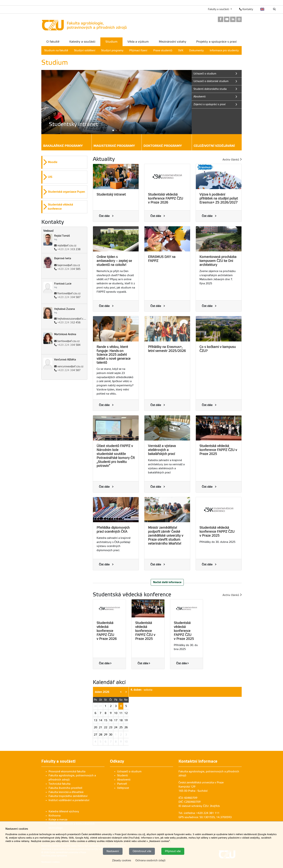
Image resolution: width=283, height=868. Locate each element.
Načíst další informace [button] (167, 582)
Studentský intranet (111, 194)
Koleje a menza (58, 820)
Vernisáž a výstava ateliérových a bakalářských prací (162, 450)
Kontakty (246, 9)
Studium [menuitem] (111, 42)
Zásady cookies (122, 860)
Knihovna (55, 816)
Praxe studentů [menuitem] (163, 50)
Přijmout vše (173, 851)
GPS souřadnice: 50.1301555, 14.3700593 (205, 817)
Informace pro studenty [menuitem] (224, 50)
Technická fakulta (59, 784)
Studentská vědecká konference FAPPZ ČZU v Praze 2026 (166, 198)
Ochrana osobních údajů (150, 860)
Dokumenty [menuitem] (196, 50)
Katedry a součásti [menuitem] (82, 42)
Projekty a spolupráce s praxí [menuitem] (216, 42)
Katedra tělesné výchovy (64, 811)
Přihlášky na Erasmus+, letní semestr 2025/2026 (167, 349)
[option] (64, 162)
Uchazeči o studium (129, 771)
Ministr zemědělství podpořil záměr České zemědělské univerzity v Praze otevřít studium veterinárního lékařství (166, 536)
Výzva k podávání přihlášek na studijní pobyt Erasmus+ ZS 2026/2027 (219, 198)
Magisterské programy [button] (114, 146)
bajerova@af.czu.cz (69, 265)
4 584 (69, 345)
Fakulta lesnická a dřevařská (66, 792)
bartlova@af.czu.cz (68, 341)
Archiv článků (232, 159)
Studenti (123, 775)
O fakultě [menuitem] (53, 42)
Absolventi (124, 780)
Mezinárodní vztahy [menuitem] (173, 42)
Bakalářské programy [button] (63, 146)
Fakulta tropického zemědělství (68, 796)
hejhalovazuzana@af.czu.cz (73, 319)
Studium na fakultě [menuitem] (56, 50)
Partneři (122, 784)
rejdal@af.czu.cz (67, 246)
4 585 (69, 269)
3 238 (69, 249)
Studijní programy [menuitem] (112, 50)
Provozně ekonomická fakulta (67, 771)
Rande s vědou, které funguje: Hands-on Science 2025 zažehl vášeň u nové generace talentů (114, 355)
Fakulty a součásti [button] (219, 9)
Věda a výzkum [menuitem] (138, 42)
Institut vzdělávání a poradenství (69, 800)
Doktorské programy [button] (163, 146)
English (262, 9)
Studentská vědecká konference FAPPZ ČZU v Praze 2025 (218, 450)
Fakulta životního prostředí (65, 788)
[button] (117, 130)
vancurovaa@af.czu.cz (70, 366)
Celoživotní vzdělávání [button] (214, 146)
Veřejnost (123, 788)
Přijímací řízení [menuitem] (138, 50)
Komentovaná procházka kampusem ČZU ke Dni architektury (218, 261)
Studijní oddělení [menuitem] (85, 50)
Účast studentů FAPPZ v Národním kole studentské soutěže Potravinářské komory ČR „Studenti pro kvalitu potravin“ (116, 456)
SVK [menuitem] (181, 50)
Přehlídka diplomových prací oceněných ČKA (113, 530)
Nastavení (113, 851)
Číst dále (104, 216)
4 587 (69, 297)
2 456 (69, 323)
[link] (221, 20)
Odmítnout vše (142, 851)
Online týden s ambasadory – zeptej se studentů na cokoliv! (114, 261)
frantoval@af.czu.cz (69, 293)
